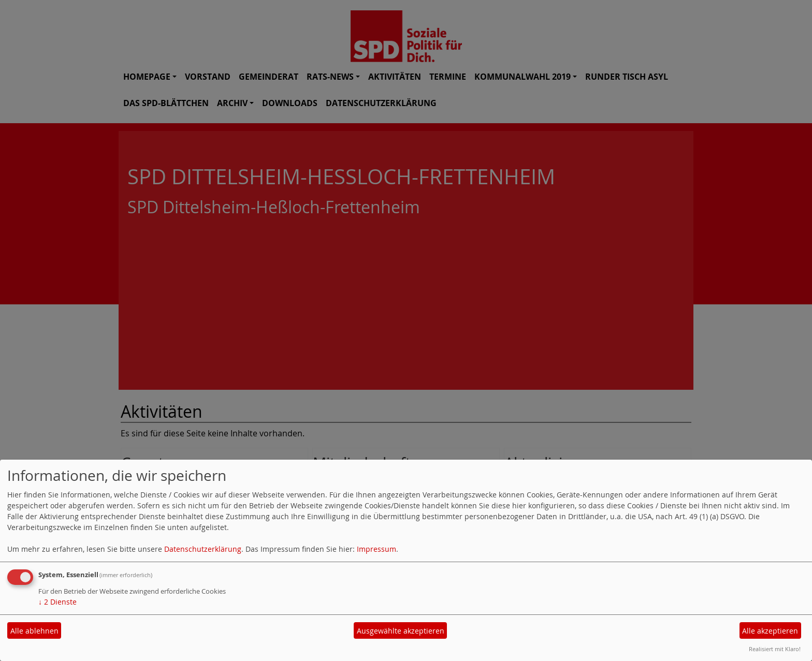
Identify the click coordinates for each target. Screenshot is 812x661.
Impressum (376, 549)
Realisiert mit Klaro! (775, 649)
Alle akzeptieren (770, 631)
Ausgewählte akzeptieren (401, 631)
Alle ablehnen (34, 631)
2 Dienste (57, 602)
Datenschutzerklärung (203, 549)
